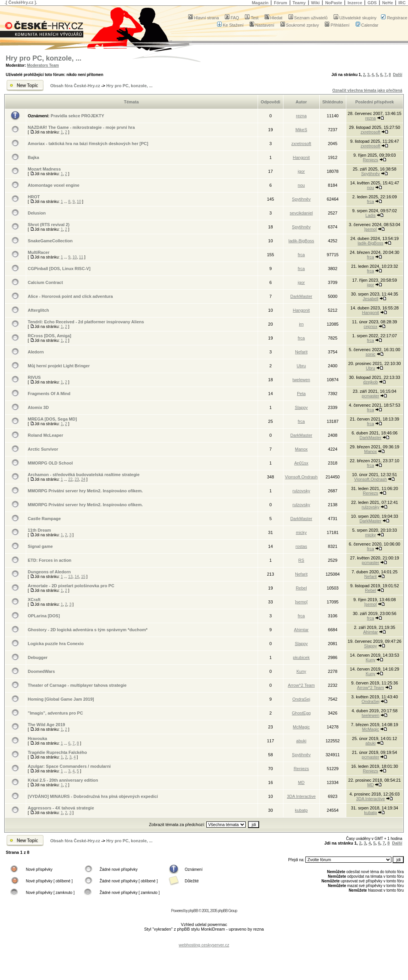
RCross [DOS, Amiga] (50, 336)
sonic (371, 354)
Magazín (260, 3)
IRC (402, 3)
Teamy (299, 3)
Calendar (367, 25)
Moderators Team (43, 65)
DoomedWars (41, 671)
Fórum (280, 3)
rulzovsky (301, 491)
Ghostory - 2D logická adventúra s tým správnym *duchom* (88, 630)
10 (79, 202)
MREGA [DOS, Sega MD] (52, 419)
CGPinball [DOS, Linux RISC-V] (59, 269)
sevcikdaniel (301, 213)
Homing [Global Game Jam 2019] (61, 699)
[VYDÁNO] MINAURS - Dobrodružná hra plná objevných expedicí (93, 796)
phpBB (193, 911)
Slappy (301, 407)
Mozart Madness (44, 169)
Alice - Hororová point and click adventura (70, 296)
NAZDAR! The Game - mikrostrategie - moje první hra (81, 127)
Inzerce (355, 3)
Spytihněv (371, 174)
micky (301, 532)
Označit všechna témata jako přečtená (367, 90)
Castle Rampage (44, 519)
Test (252, 18)
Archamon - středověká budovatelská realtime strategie (84, 475)
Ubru (301, 366)
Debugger (38, 657)
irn (301, 324)
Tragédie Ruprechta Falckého (57, 752)
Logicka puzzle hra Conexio (56, 644)
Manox (301, 449)
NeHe (388, 3)
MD (301, 782)
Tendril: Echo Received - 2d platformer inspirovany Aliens (86, 322)
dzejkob (371, 382)
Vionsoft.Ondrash (301, 477)
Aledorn (36, 352)
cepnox (370, 326)
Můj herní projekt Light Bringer (59, 366)
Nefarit (301, 352)
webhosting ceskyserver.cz (204, 945)
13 (70, 577)
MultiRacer (39, 252)
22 (70, 479)
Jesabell (371, 299)
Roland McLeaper (46, 435)
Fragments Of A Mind (49, 394)
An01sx (301, 463)
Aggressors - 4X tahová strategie (61, 808)
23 (77, 479)
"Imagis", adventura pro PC (55, 713)
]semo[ (370, 229)
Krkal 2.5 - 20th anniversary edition (63, 780)
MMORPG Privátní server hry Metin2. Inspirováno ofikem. (85, 491)
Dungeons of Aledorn (49, 572)
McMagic (301, 727)
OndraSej (301, 699)
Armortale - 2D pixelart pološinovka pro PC (71, 586)
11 (81, 257)
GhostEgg (301, 713)
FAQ (232, 18)
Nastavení (262, 25)
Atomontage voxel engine (54, 185)
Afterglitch (38, 310)
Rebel (301, 588)
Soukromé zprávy (300, 25)
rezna (301, 116)
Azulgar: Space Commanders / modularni (69, 766)
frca (371, 201)
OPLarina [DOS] (44, 616)
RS (301, 560)
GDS (372, 3)
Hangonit (301, 157)
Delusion (37, 213)
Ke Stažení (230, 25)
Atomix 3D (38, 407)
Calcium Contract (45, 282)
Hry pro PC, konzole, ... (44, 58)
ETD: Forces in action (50, 560)
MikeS (301, 130)
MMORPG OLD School (50, 463)
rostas (301, 546)
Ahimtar (301, 630)
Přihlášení (337, 25)
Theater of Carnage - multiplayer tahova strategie (77, 685)
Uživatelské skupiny (355, 18)
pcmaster (370, 396)
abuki (301, 741)
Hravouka (37, 738)
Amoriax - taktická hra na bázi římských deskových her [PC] (88, 144)
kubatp (301, 810)
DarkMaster (301, 296)
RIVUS (34, 377)
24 (83, 479)
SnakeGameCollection (50, 241)
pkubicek (301, 657)
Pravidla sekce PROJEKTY (77, 116)
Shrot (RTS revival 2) (49, 225)
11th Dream (39, 530)
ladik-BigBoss (301, 241)
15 (83, 577)
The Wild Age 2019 (46, 725)
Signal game (40, 546)
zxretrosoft (370, 132)
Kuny (370, 660)
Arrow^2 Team (301, 685)
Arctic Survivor (43, 449)
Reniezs (371, 160)
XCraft (34, 600)
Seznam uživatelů (308, 18)
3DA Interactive (301, 796)
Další (398, 75)
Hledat (274, 18)
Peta (301, 394)
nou (301, 185)
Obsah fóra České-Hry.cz (75, 86)
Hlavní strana (204, 18)
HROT (34, 197)
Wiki (316, 3)
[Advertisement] (204, 939)
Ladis (371, 215)
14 (77, 577)
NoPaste (334, 3)
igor (301, 171)
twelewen (301, 380)
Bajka (33, 157)
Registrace (394, 18)
